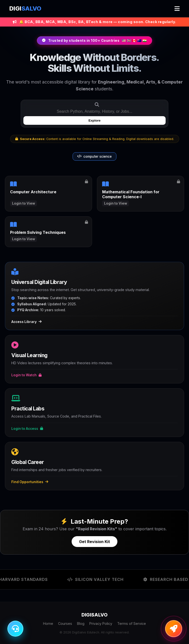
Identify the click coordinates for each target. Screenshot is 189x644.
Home (48, 623)
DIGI (25, 8)
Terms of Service (132, 623)
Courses (65, 623)
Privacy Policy (101, 623)
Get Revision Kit (94, 542)
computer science (94, 156)
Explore (95, 120)
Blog (81, 623)
